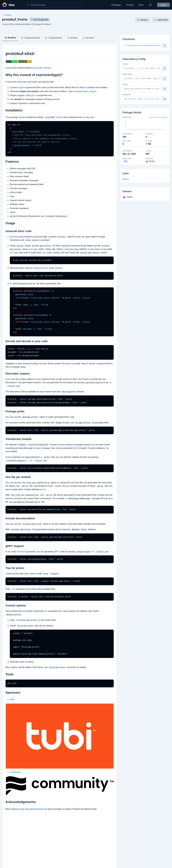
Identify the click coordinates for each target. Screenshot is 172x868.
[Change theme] (150, 5)
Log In (163, 5)
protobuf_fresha (15, 19)
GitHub (126, 179)
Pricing (130, 5)
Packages (116, 5)
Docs (141, 5)
